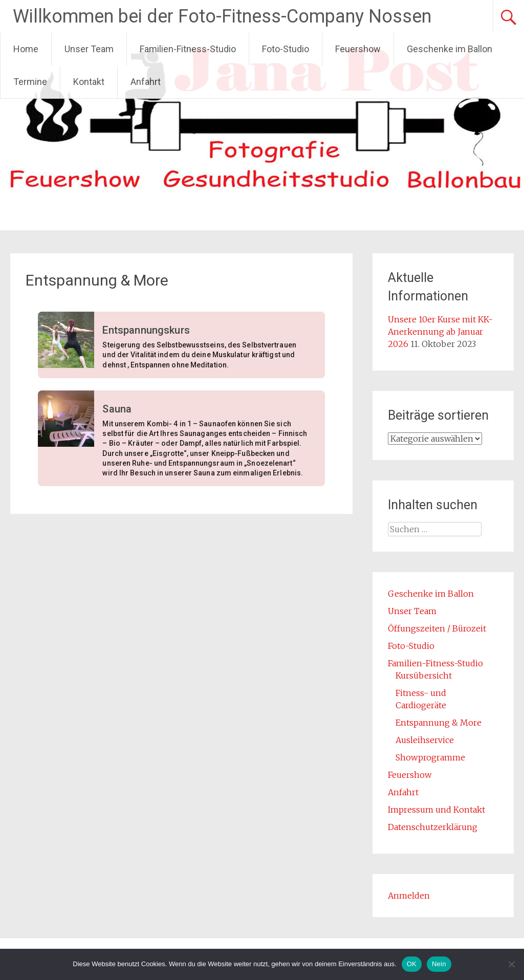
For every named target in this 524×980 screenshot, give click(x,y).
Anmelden (409, 896)
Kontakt (89, 82)
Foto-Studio (286, 49)
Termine (30, 82)
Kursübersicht (424, 676)
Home (26, 49)
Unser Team (89, 49)
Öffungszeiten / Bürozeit (437, 628)
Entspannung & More (439, 723)
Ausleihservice (425, 740)
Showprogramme (430, 757)
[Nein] (511, 964)
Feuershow (358, 49)
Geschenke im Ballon (450, 49)
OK (412, 964)
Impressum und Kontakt (436, 810)
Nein (439, 964)
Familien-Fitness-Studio (188, 49)
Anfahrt (146, 82)
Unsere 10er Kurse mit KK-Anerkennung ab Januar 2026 (440, 332)
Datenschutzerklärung (433, 827)
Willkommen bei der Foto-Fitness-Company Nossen (222, 16)
